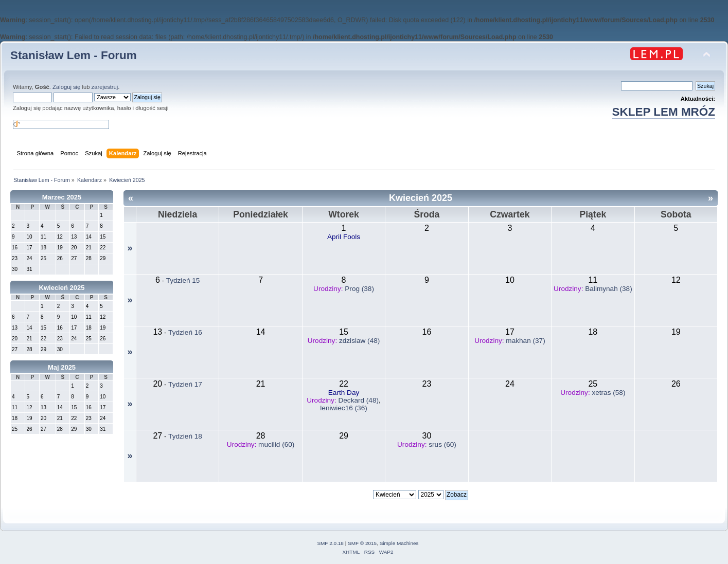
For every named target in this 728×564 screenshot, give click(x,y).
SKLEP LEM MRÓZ (664, 112)
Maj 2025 (62, 367)
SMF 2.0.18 (330, 543)
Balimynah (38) (608, 289)
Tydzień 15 (183, 280)
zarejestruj (105, 87)
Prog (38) (359, 289)
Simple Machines (399, 543)
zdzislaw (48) (359, 341)
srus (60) (442, 444)
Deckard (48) (358, 400)
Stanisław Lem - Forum (74, 55)
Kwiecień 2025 (62, 288)
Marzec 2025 (62, 197)
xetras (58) (608, 393)
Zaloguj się (66, 87)
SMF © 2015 (362, 543)
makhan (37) (525, 341)
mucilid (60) (276, 444)
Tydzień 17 (185, 384)
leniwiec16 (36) (343, 408)
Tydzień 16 (185, 332)
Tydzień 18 (185, 436)
